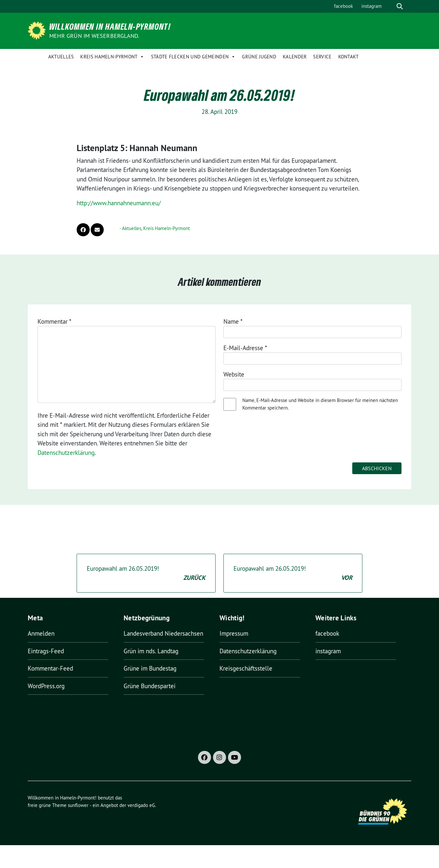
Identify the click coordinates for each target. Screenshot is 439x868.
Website (234, 374)
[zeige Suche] (400, 6)
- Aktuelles (130, 228)
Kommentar (54, 321)
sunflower (78, 805)
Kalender (295, 57)
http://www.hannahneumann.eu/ (119, 203)
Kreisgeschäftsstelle (246, 668)
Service (322, 57)
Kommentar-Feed (50, 668)
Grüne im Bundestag (150, 668)
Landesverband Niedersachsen (163, 633)
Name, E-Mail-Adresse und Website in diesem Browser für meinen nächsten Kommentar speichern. (320, 404)
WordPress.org (46, 686)
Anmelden (41, 633)
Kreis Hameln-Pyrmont (112, 57)
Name (233, 321)
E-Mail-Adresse (245, 348)
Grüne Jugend (259, 57)
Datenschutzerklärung (66, 453)
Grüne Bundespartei (150, 686)
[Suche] (390, 6)
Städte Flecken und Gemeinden (193, 57)
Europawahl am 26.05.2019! (146, 573)
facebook (343, 6)
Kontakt (348, 57)
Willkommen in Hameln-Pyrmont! (110, 26)
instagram (371, 6)
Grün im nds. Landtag (151, 651)
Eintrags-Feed (46, 651)
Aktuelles (61, 57)
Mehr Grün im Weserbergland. (94, 36)
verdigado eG (141, 805)
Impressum (234, 633)
